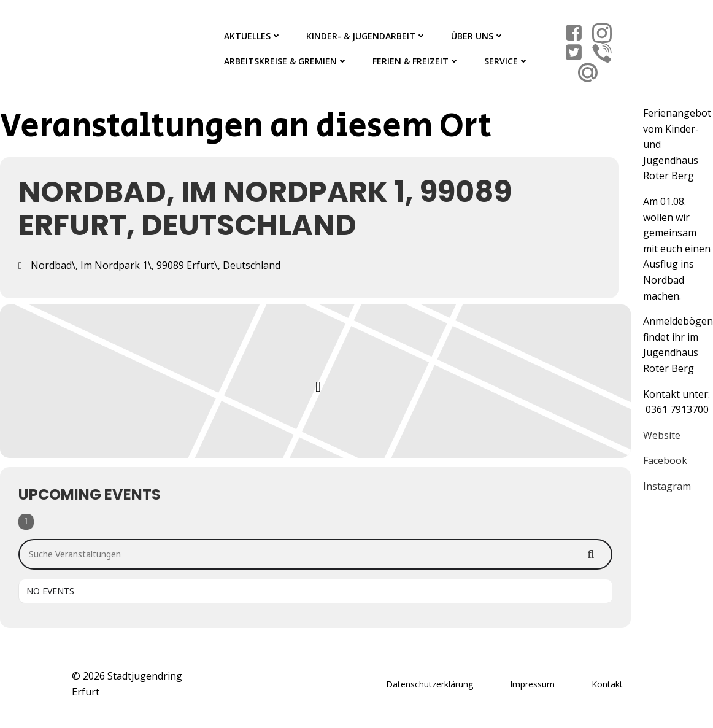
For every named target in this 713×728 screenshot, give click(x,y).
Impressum (532, 684)
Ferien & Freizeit (416, 61)
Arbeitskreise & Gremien (286, 61)
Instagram (667, 486)
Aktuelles (253, 36)
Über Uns (478, 36)
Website (662, 435)
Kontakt (607, 684)
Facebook (665, 460)
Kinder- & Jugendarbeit (366, 36)
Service (507, 61)
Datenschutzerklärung (430, 684)
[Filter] (26, 522)
